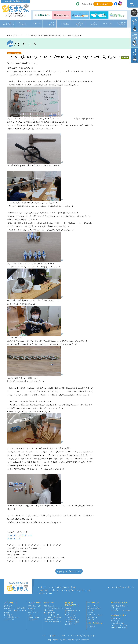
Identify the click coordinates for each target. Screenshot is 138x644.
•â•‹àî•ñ (91, 610)
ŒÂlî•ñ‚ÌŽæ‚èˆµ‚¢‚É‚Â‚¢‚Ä (84, 636)
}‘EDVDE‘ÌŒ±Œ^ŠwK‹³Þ (15, 610)
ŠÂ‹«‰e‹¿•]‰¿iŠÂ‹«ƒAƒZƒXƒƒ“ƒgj (118, 622)
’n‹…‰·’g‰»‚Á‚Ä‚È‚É (94, 608)
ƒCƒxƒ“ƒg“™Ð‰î (70, 615)
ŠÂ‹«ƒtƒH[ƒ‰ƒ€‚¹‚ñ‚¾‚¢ (52, 619)
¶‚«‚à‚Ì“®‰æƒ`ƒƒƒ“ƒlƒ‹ (72, 619)
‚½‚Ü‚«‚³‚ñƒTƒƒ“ (11, 603)
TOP (9, 35)
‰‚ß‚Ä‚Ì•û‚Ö (86, 4)
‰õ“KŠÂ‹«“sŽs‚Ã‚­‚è (118, 615)
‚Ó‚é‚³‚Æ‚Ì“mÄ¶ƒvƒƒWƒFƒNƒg (121, 610)
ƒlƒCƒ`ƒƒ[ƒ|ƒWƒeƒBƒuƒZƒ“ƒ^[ (72, 604)
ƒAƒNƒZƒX (7, 613)
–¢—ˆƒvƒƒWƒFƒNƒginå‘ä (52, 615)
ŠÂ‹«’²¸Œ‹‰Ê (108, 24)
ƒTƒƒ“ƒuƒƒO (8, 615)
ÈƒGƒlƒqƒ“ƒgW (33, 619)
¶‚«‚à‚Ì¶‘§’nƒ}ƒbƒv (72, 622)
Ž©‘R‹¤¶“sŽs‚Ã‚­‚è (119, 603)
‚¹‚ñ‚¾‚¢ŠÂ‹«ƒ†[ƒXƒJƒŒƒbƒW (53, 617)
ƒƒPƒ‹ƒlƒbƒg (65, 24)
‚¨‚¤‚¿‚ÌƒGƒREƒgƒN (33, 617)
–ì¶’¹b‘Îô (37, 24)
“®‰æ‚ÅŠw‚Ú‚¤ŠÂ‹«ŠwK (53, 621)
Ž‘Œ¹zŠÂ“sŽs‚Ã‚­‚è (95, 623)
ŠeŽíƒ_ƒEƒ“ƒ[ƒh (71, 624)
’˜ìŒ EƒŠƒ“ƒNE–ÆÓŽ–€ (56, 636)
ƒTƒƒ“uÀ (17, 35)
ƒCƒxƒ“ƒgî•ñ (32, 608)
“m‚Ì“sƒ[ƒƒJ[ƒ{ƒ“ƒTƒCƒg (79, 24)
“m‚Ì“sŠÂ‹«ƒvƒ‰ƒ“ (93, 24)
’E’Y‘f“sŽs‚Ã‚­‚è (93, 603)
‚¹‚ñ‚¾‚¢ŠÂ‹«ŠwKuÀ (9, 24)
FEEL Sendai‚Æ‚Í (49, 606)
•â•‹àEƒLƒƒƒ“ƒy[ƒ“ (51, 24)
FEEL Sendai (49, 603)
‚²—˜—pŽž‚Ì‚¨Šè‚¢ (9, 619)
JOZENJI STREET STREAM (119, 627)
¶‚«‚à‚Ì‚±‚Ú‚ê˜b (70, 617)
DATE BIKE (91, 619)
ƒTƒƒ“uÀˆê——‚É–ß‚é (70, 571)
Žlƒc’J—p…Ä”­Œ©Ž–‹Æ (23, 24)
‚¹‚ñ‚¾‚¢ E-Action (34, 603)
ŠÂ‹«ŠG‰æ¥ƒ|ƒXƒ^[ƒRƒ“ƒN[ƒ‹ (49, 611)
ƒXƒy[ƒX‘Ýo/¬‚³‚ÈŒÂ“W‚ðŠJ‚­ (15, 608)
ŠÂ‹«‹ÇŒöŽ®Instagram (122, 24)
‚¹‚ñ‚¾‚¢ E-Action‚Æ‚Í (34, 606)
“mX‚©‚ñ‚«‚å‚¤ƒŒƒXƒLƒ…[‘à (54, 608)
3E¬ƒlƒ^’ (31, 610)
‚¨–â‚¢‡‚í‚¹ (104, 4)
